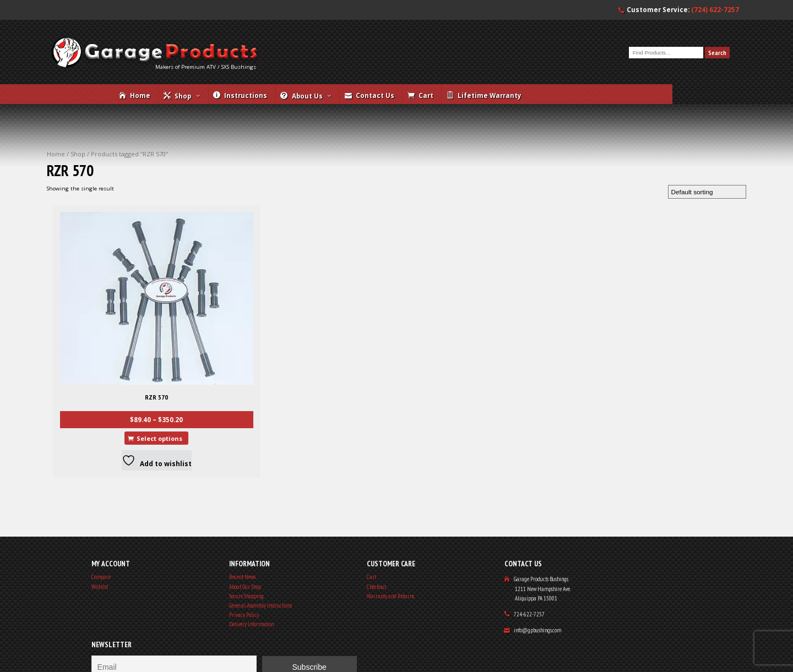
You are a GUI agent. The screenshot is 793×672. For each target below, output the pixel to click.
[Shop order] (699, 224)
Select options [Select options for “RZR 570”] (124, 395)
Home (66, 180)
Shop (90, 180)
